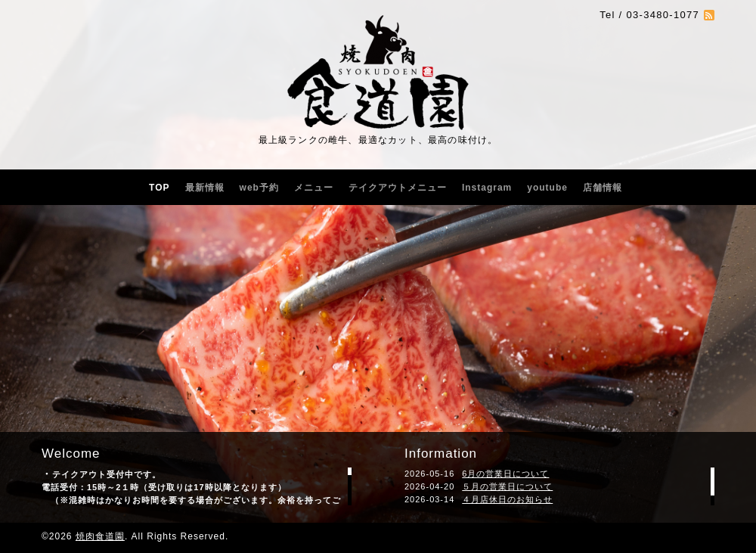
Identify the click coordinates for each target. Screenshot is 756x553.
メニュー (314, 188)
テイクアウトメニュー (398, 188)
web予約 (259, 188)
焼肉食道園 (100, 536)
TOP (159, 188)
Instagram (487, 188)
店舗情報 (603, 188)
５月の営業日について (507, 486)
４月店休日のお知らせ (507, 499)
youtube (547, 188)
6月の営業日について (505, 474)
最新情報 (205, 188)
